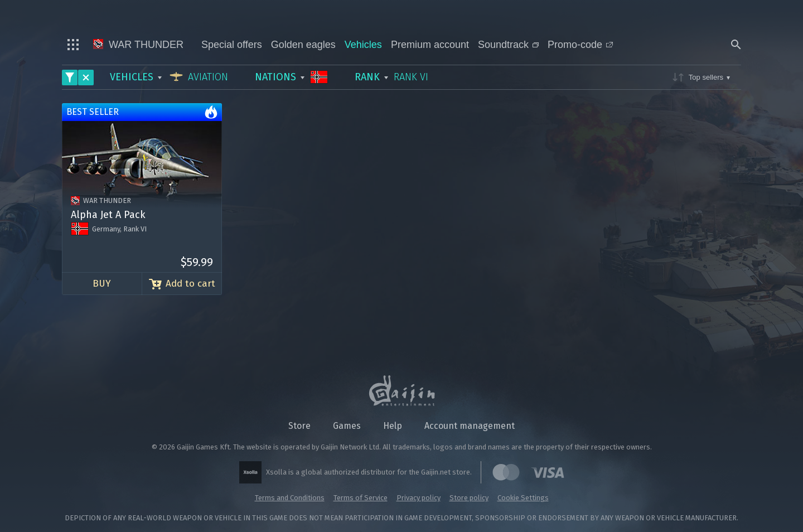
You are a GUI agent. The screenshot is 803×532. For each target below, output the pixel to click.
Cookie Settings (523, 498)
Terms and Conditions (290, 498)
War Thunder (138, 45)
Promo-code (580, 45)
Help (393, 426)
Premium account (430, 45)
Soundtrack (508, 45)
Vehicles (363, 45)
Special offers (232, 45)
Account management (470, 426)
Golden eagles (303, 45)
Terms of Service (361, 498)
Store (299, 426)
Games (347, 426)
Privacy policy (419, 498)
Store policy (469, 498)
